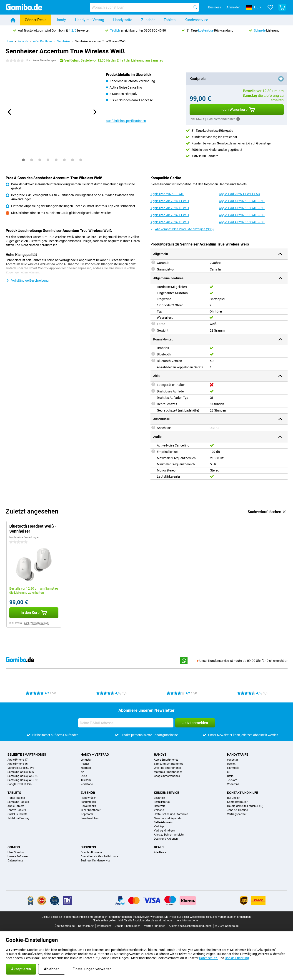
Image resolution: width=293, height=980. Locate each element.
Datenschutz (15, 861)
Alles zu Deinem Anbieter (169, 835)
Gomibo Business (91, 852)
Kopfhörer (87, 814)
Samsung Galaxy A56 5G (23, 776)
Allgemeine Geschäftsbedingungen (190, 926)
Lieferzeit (159, 806)
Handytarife (123, 20)
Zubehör (148, 20)
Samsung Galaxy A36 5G (23, 780)
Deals (159, 847)
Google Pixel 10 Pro (20, 784)
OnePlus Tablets (17, 814)
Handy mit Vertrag (90, 20)
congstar (86, 760)
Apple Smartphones (166, 760)
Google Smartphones (167, 776)
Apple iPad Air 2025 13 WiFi (170, 208)
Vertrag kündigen (164, 831)
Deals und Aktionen (166, 839)
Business (88, 847)
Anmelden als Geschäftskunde (99, 856)
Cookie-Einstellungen (128, 926)
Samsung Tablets (18, 802)
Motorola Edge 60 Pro (21, 768)
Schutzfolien (88, 802)
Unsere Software (18, 856)
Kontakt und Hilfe (243, 793)
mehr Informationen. (187, 920)
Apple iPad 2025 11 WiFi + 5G (239, 194)
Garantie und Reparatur (168, 818)
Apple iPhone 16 (18, 764)
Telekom (86, 780)
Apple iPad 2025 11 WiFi (167, 194)
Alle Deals (160, 852)
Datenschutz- (209, 958)
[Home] (13, 20)
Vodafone (87, 784)
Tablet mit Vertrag (19, 818)
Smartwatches (90, 818)
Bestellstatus (162, 802)
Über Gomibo (16, 852)
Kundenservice (196, 20)
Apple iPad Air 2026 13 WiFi (170, 222)
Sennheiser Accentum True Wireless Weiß (100, 41)
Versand (159, 810)
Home (9, 41)
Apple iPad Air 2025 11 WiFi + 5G (242, 201)
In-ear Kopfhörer (91, 810)
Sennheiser (64, 41)
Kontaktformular (237, 802)
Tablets (170, 20)
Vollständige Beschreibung (27, 280)
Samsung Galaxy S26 (21, 772)
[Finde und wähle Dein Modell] (144, 7)
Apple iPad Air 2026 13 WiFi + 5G (242, 222)
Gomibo (14, 847)
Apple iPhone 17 (18, 760)
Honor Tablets (16, 798)
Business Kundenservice (95, 861)
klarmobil (86, 768)
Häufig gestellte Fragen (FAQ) (245, 806)
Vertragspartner (237, 814)
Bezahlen (159, 798)
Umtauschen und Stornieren (171, 814)
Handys (160, 754)
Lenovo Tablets (17, 810)
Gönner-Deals (36, 20)
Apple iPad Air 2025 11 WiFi (170, 201)
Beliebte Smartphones (27, 754)
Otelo (84, 776)
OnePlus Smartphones (168, 768)
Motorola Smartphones (168, 772)
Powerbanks (88, 806)
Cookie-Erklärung (237, 958)
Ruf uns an (234, 798)
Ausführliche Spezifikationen (126, 121)
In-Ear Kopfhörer (43, 41)
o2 (82, 772)
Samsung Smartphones (168, 764)
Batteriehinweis (163, 822)
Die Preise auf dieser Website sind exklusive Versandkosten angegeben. (208, 917)
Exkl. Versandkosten (36, 623)
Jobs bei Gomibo (238, 810)
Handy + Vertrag (95, 754)
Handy (61, 20)
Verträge (159, 826)
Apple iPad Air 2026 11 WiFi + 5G (242, 215)
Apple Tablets (16, 806)
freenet (85, 764)
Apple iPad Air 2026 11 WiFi (170, 215)
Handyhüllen (89, 798)
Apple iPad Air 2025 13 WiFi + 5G (242, 208)
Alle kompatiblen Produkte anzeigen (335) (182, 229)
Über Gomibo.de (65, 926)
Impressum (104, 926)
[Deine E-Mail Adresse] (126, 723)
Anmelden (233, 7)
